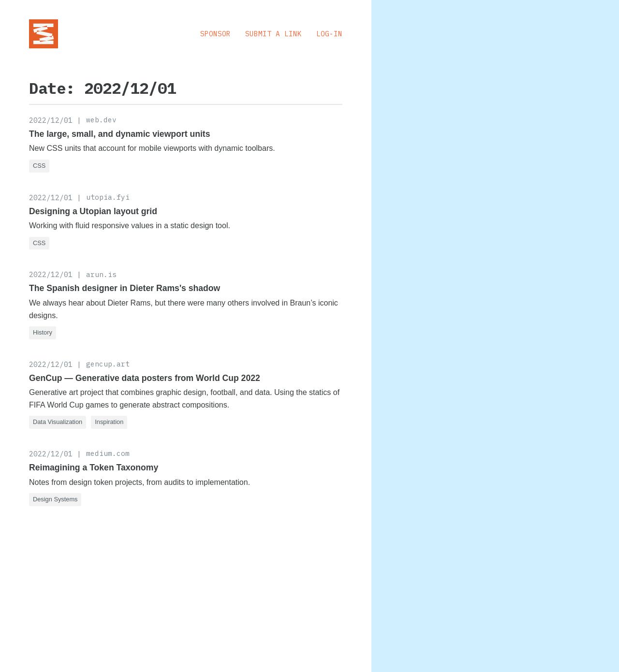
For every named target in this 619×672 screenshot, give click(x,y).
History (43, 332)
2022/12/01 (51, 120)
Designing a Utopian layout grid (93, 211)
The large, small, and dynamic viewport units (119, 134)
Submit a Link (273, 34)
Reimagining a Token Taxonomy (94, 467)
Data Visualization (58, 422)
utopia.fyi (108, 197)
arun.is (101, 274)
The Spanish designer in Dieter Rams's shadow (125, 288)
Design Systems (55, 499)
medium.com (108, 453)
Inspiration (109, 422)
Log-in (329, 34)
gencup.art (108, 364)
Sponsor (215, 34)
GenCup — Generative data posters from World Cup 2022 (145, 378)
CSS (39, 166)
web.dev (101, 120)
